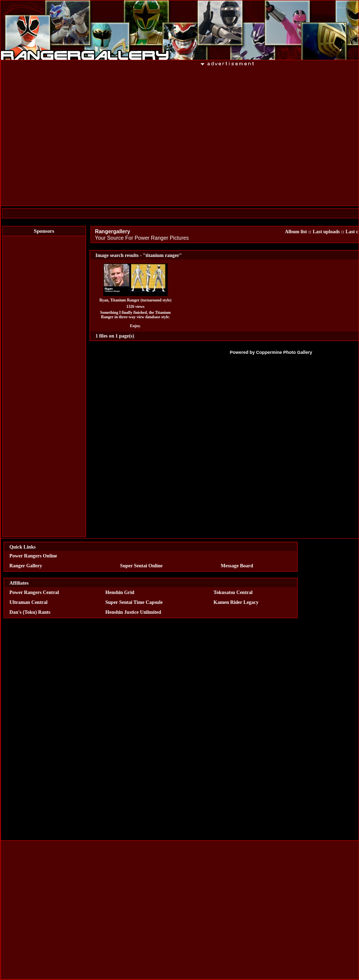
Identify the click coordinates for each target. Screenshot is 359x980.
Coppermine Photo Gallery (284, 352)
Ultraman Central (28, 602)
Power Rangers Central (34, 592)
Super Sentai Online (141, 566)
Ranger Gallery (26, 566)
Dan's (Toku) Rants (30, 612)
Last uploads (326, 232)
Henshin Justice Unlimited (133, 612)
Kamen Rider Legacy (236, 602)
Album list (296, 232)
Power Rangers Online (33, 556)
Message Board (237, 566)
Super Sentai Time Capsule (134, 602)
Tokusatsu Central (233, 592)
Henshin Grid (120, 592)
